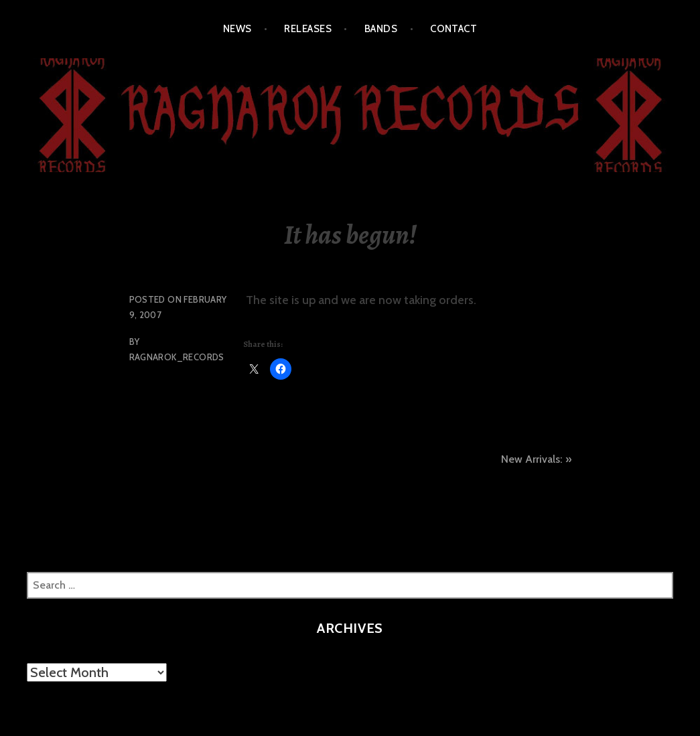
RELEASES (308, 29)
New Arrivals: (532, 459)
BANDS (381, 29)
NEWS (237, 29)
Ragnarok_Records (177, 357)
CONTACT (453, 29)
